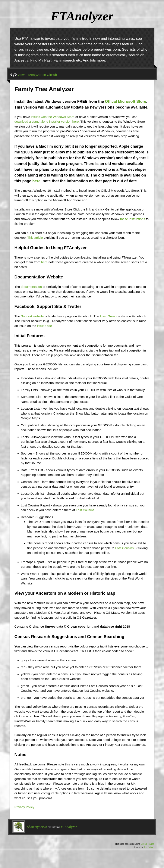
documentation (31, 287)
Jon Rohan (149, 847)
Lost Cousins (85, 510)
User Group (108, 316)
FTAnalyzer (69, 827)
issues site (44, 326)
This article (35, 238)
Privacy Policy (24, 807)
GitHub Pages (147, 844)
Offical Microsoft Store (125, 102)
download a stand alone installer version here (47, 121)
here (44, 262)
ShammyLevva (37, 827)
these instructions (133, 219)
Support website (32, 316)
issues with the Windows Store (53, 117)
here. (37, 181)
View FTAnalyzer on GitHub (37, 75)
